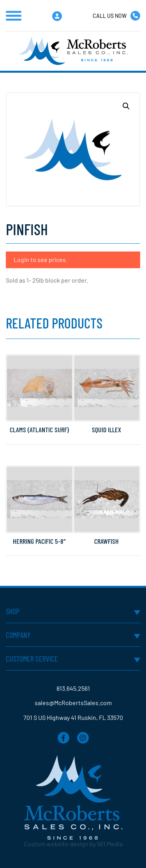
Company (18, 635)
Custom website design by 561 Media (73, 844)
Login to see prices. (40, 259)
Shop (13, 611)
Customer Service (32, 658)
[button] (126, 106)
